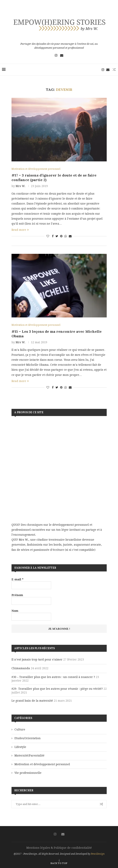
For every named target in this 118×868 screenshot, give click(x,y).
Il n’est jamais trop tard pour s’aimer (37, 660)
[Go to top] (59, 863)
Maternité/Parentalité (29, 756)
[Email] (62, 55)
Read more (20, 230)
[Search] (114, 70)
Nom (15, 611)
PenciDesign (98, 854)
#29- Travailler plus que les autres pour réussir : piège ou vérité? (57, 689)
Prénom (17, 595)
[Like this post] (48, 236)
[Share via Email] (70, 236)
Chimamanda (21, 668)
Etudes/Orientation (28, 738)
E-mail (17, 579)
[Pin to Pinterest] (61, 236)
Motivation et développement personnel (42, 764)
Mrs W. (21, 186)
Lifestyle (20, 747)
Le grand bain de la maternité (32, 701)
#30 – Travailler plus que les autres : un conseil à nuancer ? (53, 677)
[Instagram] (56, 55)
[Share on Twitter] (57, 236)
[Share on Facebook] (53, 236)
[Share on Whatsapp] (66, 236)
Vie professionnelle (28, 773)
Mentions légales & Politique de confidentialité (59, 848)
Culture (20, 730)
